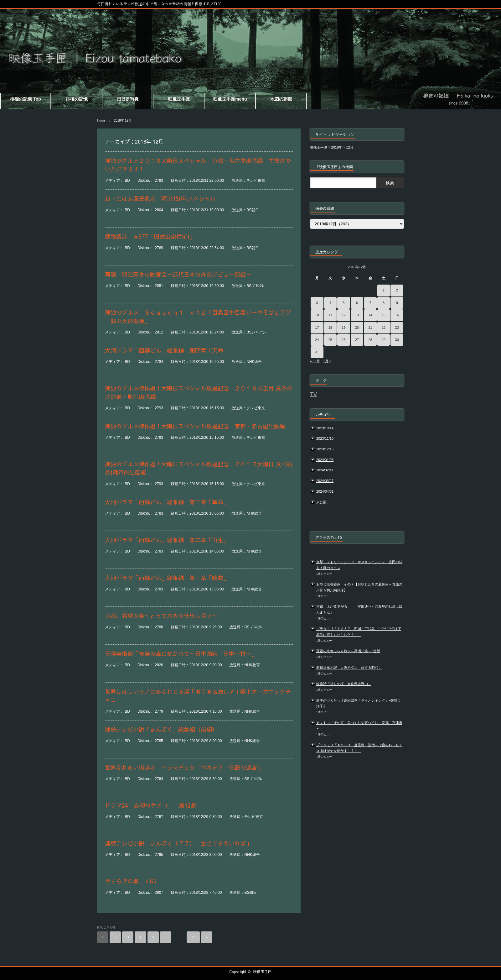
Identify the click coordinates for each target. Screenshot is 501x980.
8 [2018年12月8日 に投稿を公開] (384, 303)
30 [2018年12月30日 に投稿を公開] (397, 340)
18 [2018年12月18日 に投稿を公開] (330, 328)
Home (101, 121)
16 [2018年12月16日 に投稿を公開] (397, 315)
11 (193, 937)
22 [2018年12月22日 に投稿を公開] (384, 328)
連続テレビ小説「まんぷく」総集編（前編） (167, 729)
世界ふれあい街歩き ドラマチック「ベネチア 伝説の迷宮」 (184, 767)
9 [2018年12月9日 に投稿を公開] (397, 303)
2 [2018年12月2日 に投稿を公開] (397, 290)
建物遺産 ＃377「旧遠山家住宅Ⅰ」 (150, 236)
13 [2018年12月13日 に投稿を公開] (357, 315)
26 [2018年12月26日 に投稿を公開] (343, 340)
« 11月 (315, 361)
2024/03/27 (325, 481)
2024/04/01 (325, 491)
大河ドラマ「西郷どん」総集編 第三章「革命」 (173, 502)
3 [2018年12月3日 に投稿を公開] (317, 303)
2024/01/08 (325, 460)
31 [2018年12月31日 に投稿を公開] (317, 352)
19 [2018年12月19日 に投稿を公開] (343, 328)
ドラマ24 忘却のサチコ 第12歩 (153, 805)
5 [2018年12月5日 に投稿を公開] (343, 303)
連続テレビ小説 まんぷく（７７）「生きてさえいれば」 (178, 843)
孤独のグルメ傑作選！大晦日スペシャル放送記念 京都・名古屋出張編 (195, 426)
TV (313, 394)
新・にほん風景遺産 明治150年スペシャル (160, 199)
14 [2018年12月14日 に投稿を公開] (370, 315)
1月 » (327, 361)
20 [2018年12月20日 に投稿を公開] (357, 328)
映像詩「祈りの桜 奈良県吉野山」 (344, 684)
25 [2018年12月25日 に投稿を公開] (330, 340)
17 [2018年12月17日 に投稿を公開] (317, 328)
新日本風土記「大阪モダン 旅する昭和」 (349, 668)
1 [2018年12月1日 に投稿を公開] (384, 290)
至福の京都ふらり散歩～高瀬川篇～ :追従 (348, 651)
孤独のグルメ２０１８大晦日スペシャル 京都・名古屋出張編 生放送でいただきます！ (198, 165)
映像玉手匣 (262, 972)
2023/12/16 (325, 449)
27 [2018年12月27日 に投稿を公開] (357, 340)
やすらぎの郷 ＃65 (131, 881)
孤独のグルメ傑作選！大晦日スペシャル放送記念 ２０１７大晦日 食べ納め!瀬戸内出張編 (199, 468)
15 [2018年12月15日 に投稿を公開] (384, 315)
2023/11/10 (325, 438)
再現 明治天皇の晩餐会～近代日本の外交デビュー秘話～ (181, 274)
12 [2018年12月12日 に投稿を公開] (343, 315)
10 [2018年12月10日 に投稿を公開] (317, 315)
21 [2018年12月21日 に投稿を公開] (370, 328)
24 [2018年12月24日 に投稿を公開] (317, 340)
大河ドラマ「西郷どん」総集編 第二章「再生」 (173, 540)
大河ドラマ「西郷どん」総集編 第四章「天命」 (173, 350)
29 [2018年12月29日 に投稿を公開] (384, 340)
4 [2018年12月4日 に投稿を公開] (330, 303)
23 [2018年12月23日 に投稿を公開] (397, 328)
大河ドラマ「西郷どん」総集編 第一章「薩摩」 (173, 578)
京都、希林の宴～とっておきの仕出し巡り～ (167, 616)
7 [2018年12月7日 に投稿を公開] (370, 303)
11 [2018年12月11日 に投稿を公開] (330, 315)
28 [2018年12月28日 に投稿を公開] (370, 340)
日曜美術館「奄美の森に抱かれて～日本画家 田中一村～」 (184, 654)
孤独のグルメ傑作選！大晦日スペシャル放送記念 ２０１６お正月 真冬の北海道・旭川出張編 (199, 392)
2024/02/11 (325, 470)
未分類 (321, 502)
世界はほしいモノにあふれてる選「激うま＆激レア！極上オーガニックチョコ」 (198, 696)
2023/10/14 (325, 428)
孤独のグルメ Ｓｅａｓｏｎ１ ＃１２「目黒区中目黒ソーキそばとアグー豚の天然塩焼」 (198, 317)
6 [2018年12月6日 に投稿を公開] (357, 303)
